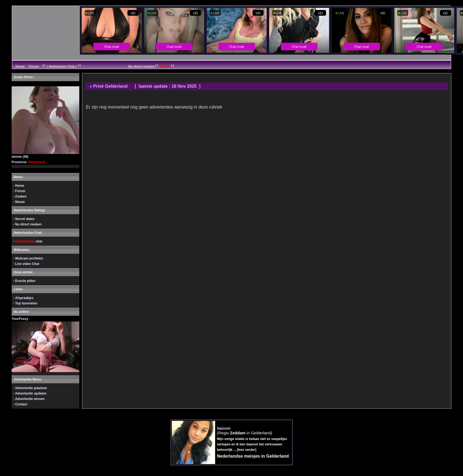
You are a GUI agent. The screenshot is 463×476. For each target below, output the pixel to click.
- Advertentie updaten (30, 393)
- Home (19, 186)
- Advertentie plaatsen (30, 388)
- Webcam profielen (28, 258)
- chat (28, 241)
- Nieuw (19, 202)
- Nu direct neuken (27, 224)
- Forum (19, 191)
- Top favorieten (25, 303)
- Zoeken (20, 196)
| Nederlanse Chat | (62, 67)
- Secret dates (24, 219)
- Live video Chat (26, 264)
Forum (34, 67)
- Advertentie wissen (29, 399)
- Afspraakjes (23, 298)
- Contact (20, 404)
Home (20, 67)
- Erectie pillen (24, 281)
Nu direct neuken (151, 67)
